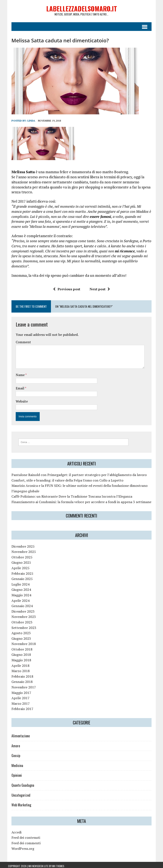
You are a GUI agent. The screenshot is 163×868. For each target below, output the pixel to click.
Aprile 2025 (17, 566)
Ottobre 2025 (19, 555)
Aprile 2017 (17, 696)
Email (17, 385)
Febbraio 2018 (19, 674)
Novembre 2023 (20, 615)
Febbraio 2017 (19, 707)
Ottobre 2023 (19, 620)
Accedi (13, 830)
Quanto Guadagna (19, 783)
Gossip (12, 753)
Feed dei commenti (23, 841)
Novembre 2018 (20, 642)
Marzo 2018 (17, 669)
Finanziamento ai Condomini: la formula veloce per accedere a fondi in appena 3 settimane (78, 500)
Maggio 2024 (18, 593)
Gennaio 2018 (19, 680)
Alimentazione (17, 734)
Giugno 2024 (18, 587)
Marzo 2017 (17, 701)
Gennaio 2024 (19, 604)
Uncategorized (18, 793)
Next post (100, 286)
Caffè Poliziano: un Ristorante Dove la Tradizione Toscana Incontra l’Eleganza (68, 494)
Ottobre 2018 (19, 647)
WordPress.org (19, 846)
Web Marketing (18, 803)
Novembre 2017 (20, 685)
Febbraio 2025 (19, 571)
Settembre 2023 (20, 626)
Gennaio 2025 (19, 577)
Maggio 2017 (18, 691)
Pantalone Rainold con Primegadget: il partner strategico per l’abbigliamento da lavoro (76, 473)
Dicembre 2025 (20, 544)
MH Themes (58, 864)
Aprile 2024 (17, 598)
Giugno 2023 (18, 636)
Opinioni (13, 773)
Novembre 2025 (20, 550)
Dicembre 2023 (20, 609)
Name (17, 372)
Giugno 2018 (18, 653)
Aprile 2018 (17, 663)
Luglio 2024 (17, 582)
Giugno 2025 (18, 560)
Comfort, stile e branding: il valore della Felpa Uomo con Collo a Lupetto (64, 478)
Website (18, 399)
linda (28, 123)
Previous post (67, 286)
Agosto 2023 (18, 631)
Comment (20, 339)
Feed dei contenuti (22, 835)
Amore (12, 744)
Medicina (14, 763)
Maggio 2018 (18, 658)
